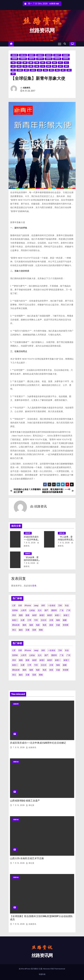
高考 (13, 74)
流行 (60, 66)
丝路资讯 (27, 88)
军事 (37, 63)
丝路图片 (32, 55)
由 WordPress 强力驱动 (29, 969)
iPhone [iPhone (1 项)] (28, 605)
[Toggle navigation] (60, 44)
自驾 (39, 70)
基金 (55, 63)
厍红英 (30, 805)
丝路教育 (66, 55)
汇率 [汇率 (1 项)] (29, 620)
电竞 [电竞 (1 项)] (45, 625)
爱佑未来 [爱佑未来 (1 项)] (16, 625)
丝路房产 (57, 55)
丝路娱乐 (40, 55)
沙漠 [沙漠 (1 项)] (51, 620)
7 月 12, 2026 (64, 543)
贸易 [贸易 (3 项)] (34, 630)
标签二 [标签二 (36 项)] (15, 620)
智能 (55, 66)
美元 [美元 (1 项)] (14, 630)
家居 (19, 66)
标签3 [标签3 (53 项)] (50, 615)
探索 (31, 66)
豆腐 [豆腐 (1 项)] (27, 630)
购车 (63, 70)
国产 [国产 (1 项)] (46, 610)
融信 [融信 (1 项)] (21, 630)
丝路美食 (57, 59)
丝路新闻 (14, 59)
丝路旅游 (23, 59)
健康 (31, 63)
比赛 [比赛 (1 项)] (23, 620)
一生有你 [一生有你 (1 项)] (52, 605)
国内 (43, 63)
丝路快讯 (49, 55)
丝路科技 (49, 59)
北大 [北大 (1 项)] (40, 610)
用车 (13, 70)
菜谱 (51, 70)
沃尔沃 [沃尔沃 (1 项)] (44, 620)
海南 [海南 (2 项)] (58, 620)
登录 (34, 586)
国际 (49, 63)
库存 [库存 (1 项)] (14, 615)
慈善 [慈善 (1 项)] (27, 615)
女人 (66, 63)
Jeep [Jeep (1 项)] (36, 605)
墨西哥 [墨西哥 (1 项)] (54, 610)
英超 (45, 70)
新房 (49, 66)
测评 (66, 66)
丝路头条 (16, 762)
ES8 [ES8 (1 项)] (20, 605)
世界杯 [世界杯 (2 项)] (15, 610)
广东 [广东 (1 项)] (62, 610)
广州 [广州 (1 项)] (68, 610)
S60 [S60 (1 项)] (43, 605)
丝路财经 (66, 59)
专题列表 (42, 974)
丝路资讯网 (42, 30)
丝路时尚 (32, 59)
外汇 (60, 63)
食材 (69, 70)
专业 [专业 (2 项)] (67, 605)
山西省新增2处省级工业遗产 (25, 801)
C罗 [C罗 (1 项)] (14, 605)
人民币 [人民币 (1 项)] (24, 610)
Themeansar (60, 969)
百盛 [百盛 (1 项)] (58, 625)
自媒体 (33, 70)
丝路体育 (14, 55)
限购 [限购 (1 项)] (41, 630)
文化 (43, 66)
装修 (57, 70)
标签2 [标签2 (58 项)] (42, 615)
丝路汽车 (40, 59)
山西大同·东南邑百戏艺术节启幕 (27, 858)
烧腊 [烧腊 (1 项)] (65, 620)
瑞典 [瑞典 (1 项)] (31, 625)
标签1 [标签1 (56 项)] (34, 615)
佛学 (25, 63)
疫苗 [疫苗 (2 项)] (51, 625)
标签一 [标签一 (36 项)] (58, 615)
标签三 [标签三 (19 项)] (66, 615)
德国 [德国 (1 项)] (21, 615)
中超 (13, 63)
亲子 (19, 63)
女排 (13, 66)
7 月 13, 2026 (30, 543)
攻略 (37, 66)
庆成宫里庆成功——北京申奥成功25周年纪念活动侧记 (38, 743)
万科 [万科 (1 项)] (60, 605)
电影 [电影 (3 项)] (38, 625)
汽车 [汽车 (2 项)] (36, 620)
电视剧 (20, 70)
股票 (26, 70)
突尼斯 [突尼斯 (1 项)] (66, 625)
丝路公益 (23, 55)
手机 (25, 66)
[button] (65, 44)
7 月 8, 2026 (30, 563)
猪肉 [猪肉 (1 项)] (24, 625)
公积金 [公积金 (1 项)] (32, 610)
